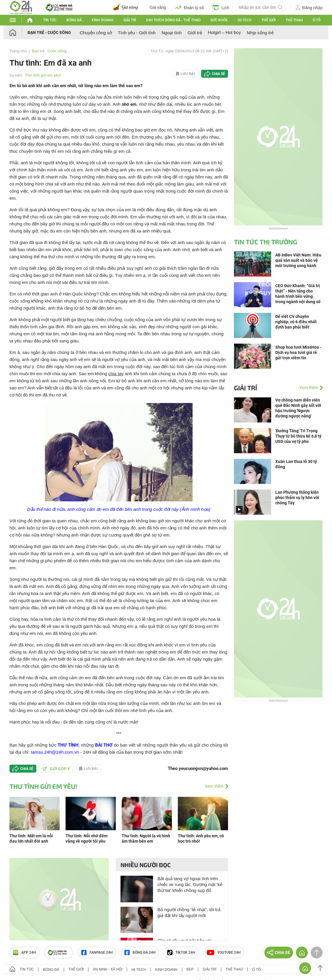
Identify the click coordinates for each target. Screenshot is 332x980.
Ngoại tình (172, 33)
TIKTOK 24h (181, 953)
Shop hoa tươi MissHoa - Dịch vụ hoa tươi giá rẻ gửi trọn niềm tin (298, 352)
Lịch (221, 7)
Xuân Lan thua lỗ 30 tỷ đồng (296, 464)
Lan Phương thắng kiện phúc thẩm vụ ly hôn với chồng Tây (297, 498)
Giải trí (130, 20)
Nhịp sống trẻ (260, 33)
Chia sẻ (218, 74)
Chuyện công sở (96, 33)
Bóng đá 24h (140, 953)
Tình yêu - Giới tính (137, 33)
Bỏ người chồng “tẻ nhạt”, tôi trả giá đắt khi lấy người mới (189, 912)
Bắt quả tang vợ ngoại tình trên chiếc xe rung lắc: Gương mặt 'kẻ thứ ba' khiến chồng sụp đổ (190, 884)
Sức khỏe (219, 20)
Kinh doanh (102, 20)
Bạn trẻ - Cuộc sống (49, 32)
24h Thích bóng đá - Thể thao (173, 20)
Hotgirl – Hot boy (224, 32)
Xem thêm (214, 786)
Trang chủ (18, 51)
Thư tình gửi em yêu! (43, 75)
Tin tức (50, 20)
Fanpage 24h (97, 953)
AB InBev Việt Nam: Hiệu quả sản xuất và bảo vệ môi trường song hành (298, 260)
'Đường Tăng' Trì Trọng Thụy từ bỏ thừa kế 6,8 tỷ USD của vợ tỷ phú (298, 436)
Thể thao (294, 20)
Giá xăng (158, 7)
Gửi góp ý (56, 769)
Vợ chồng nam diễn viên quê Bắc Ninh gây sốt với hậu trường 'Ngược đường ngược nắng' (298, 408)
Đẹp (190, 969)
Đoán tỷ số (189, 7)
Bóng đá (74, 20)
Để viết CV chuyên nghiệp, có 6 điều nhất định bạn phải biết (296, 322)
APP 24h (25, 953)
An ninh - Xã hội (108, 969)
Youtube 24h (224, 953)
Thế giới (268, 20)
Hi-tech (245, 20)
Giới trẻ (195, 33)
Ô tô (317, 20)
